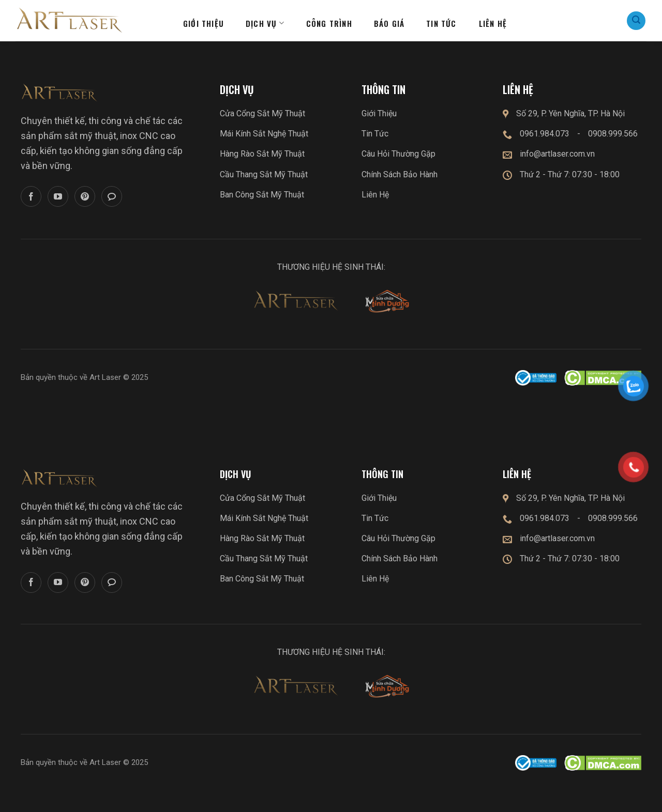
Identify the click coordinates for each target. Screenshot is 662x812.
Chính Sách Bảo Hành (400, 174)
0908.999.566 (613, 134)
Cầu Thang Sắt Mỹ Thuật (264, 174)
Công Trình (329, 23)
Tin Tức (375, 134)
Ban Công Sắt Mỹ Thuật (262, 195)
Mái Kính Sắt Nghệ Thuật (264, 134)
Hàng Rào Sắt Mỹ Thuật (262, 154)
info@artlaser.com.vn (557, 154)
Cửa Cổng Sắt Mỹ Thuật (262, 113)
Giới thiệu (204, 23)
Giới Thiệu (379, 113)
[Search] (636, 21)
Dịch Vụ (265, 23)
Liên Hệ (375, 195)
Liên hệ (493, 23)
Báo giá (389, 23)
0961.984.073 (545, 134)
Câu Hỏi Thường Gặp (398, 154)
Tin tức (441, 23)
